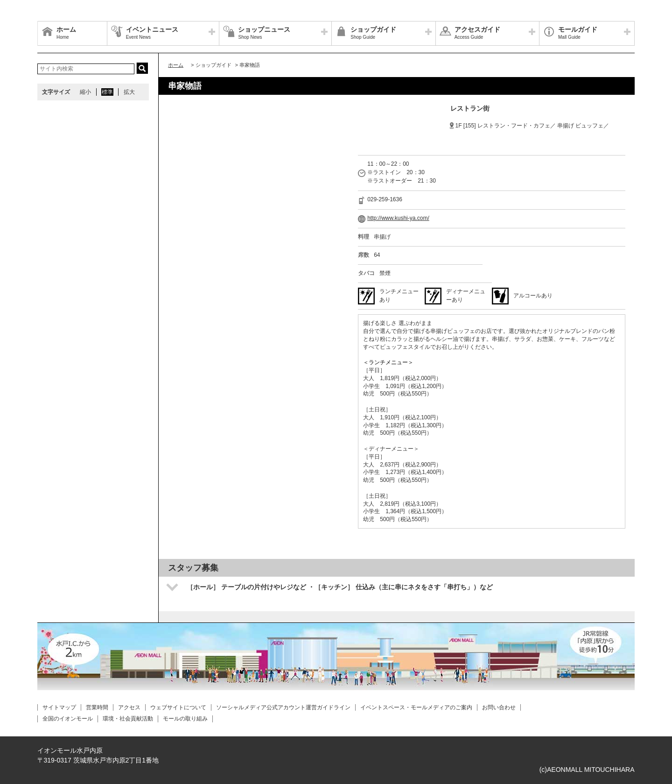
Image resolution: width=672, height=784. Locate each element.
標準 (107, 92)
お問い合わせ (499, 707)
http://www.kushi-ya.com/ (398, 218)
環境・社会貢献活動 (128, 719)
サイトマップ (59, 707)
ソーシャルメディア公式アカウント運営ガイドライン (283, 707)
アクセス (129, 707)
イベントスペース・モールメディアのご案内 (416, 707)
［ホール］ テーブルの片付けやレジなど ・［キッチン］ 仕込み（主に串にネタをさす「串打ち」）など (340, 587)
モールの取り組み (185, 719)
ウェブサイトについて (178, 707)
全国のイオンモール (68, 719)
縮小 (85, 92)
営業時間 (97, 707)
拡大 (129, 92)
